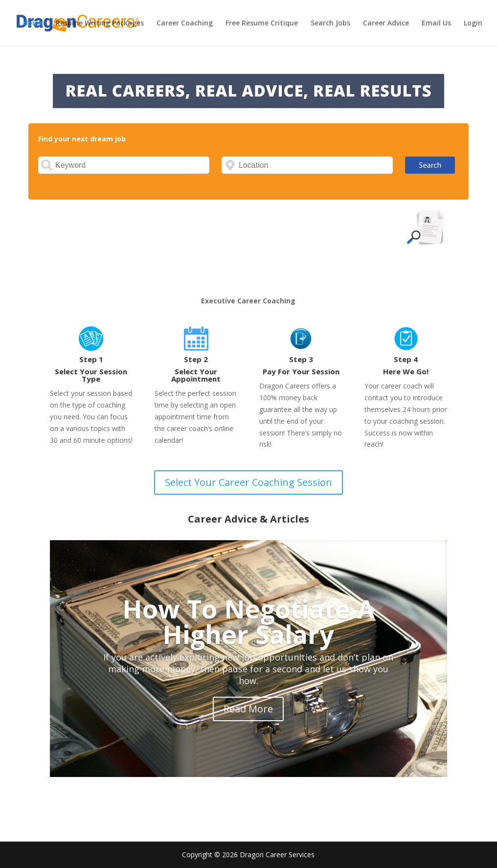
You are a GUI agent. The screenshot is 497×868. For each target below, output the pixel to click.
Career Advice (386, 23)
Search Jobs (330, 23)
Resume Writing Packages (100, 23)
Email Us (436, 23)
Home (33, 23)
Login (473, 23)
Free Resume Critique (262, 23)
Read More (248, 709)
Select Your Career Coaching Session (248, 482)
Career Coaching (185, 23)
